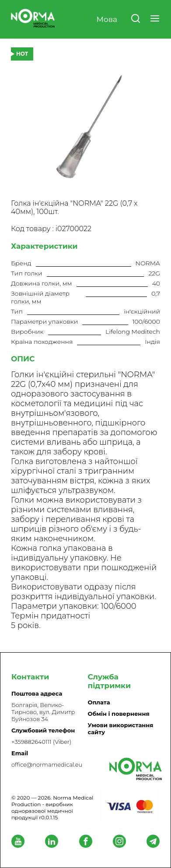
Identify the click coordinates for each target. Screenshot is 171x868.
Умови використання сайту (121, 729)
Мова (107, 19)
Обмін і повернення (119, 714)
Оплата (99, 702)
